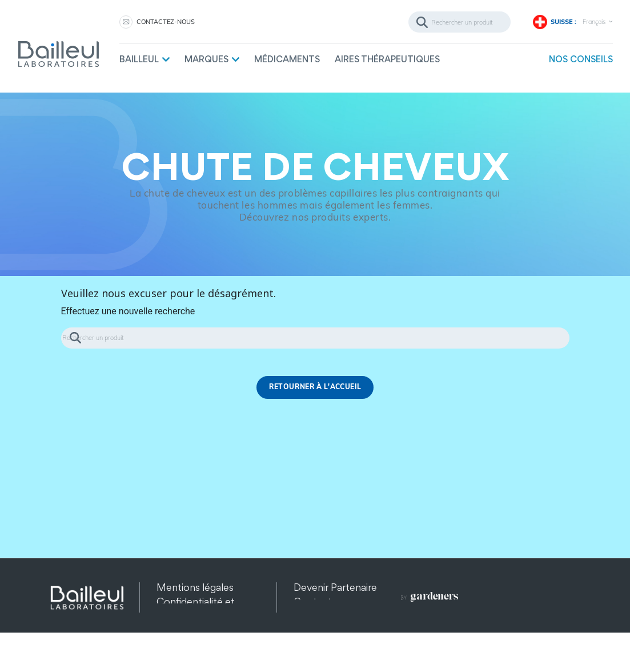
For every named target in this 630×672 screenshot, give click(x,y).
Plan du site (182, 644)
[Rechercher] (460, 22)
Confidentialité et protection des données (196, 616)
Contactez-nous (166, 22)
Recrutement (324, 616)
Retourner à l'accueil (315, 387)
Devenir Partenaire (335, 587)
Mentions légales (195, 587)
